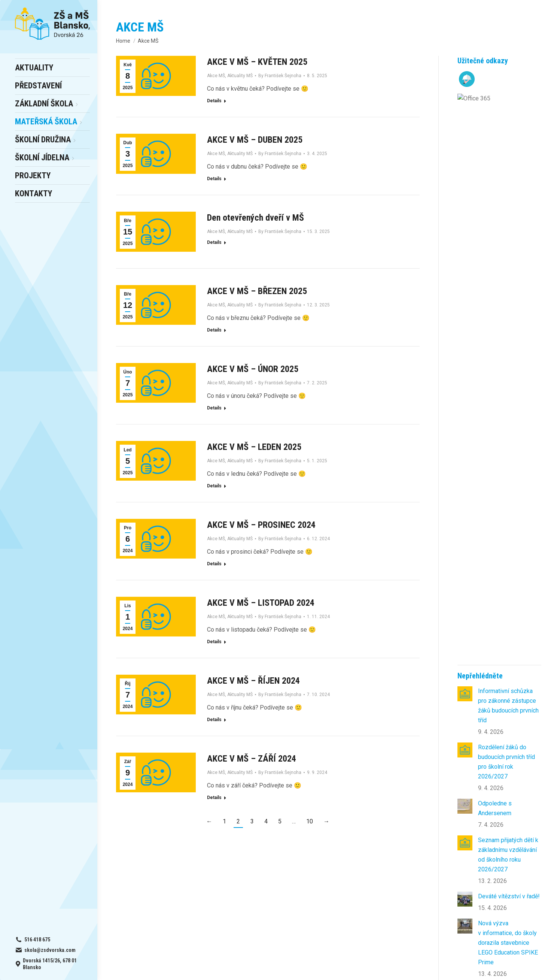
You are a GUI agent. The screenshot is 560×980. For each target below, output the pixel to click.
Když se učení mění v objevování (506, 465)
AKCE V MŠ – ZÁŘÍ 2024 (252, 759)
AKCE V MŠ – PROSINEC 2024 (261, 525)
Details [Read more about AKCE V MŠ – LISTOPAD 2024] (214, 642)
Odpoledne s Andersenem (495, 243)
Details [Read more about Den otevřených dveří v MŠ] (214, 242)
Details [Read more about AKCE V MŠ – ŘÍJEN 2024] (214, 720)
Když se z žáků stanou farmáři (508, 428)
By (280, 76)
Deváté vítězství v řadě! (509, 331)
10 (310, 821)
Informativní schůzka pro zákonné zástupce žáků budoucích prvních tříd (508, 140)
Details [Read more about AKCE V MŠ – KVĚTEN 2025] (214, 101)
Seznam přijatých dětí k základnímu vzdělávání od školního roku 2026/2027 (508, 289)
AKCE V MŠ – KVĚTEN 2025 (257, 62)
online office (157, 884)
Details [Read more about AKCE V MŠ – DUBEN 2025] (214, 179)
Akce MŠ (216, 76)
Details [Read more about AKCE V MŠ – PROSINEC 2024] (214, 564)
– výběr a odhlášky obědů (167, 875)
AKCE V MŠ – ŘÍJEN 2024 (253, 681)
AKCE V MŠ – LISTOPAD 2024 (261, 603)
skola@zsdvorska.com (492, 875)
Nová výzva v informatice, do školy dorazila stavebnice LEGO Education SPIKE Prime (508, 377)
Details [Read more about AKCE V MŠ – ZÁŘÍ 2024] (214, 798)
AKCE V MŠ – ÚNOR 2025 (253, 369)
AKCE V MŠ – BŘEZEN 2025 (257, 291)
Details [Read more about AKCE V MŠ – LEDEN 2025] (214, 486)
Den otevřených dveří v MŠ (255, 218)
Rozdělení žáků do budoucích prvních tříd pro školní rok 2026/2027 (506, 196)
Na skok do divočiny (504, 497)
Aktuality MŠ (240, 76)
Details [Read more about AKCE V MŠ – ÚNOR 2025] (214, 408)
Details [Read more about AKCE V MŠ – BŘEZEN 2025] (214, 330)
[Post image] (465, 128)
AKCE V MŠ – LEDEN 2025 (254, 447)
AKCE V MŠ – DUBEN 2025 (255, 140)
